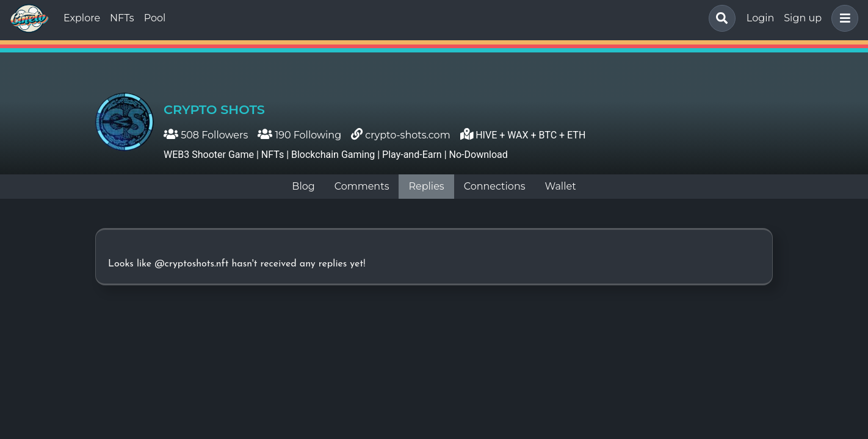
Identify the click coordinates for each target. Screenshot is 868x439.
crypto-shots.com (407, 135)
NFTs (122, 18)
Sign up (803, 18)
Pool (155, 18)
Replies (426, 186)
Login (760, 18)
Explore (82, 18)
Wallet (561, 186)
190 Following (299, 135)
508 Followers (206, 135)
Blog (303, 186)
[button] (842, 18)
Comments (362, 186)
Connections (495, 186)
